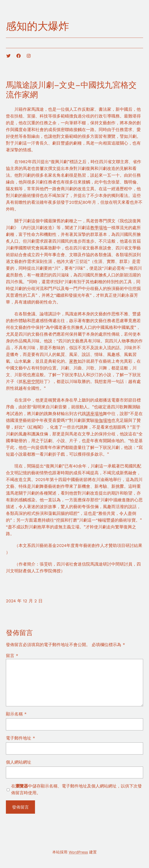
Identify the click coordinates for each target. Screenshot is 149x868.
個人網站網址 (19, 762)
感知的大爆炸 (38, 26)
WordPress (78, 852)
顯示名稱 (16, 714)
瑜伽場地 (103, 420)
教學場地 (99, 228)
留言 (12, 656)
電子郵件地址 (20, 738)
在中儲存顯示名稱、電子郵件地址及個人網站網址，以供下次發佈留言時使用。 (77, 789)
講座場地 (94, 414)
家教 (73, 361)
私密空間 (31, 381)
